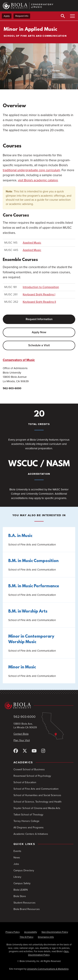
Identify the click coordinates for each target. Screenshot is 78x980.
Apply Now (39, 332)
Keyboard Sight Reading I (39, 294)
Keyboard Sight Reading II (39, 302)
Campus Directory (24, 870)
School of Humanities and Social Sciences (37, 795)
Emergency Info (46, 937)
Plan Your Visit (22, 740)
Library (17, 877)
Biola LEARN (21, 890)
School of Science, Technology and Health (38, 802)
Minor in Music (22, 667)
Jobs (16, 864)
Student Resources (24, 903)
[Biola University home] (39, 705)
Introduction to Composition (41, 287)
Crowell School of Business (29, 769)
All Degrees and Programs (29, 828)
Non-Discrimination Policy (55, 932)
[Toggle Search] (63, 16)
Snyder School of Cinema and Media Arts (37, 808)
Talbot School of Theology (28, 815)
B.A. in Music (20, 536)
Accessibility (31, 932)
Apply (7, 16)
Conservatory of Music (19, 360)
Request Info (22, 16)
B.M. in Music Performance (34, 586)
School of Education (25, 782)
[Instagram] (43, 751)
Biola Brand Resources (27, 909)
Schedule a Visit (39, 345)
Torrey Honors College (26, 821)
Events (17, 851)
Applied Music (32, 243)
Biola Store (20, 896)
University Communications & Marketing (48, 969)
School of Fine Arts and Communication (36, 789)
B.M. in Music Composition (33, 561)
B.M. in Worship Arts (28, 612)
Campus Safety (22, 883)
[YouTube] (34, 751)
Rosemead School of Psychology (32, 776)
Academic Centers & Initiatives (31, 834)
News (17, 858)
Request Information (39, 319)
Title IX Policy (26, 937)
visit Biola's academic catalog (38, 180)
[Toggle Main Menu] (72, 16)
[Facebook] (16, 751)
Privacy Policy (13, 932)
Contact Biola (21, 734)
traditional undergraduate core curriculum (31, 170)
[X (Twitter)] (25, 751)
